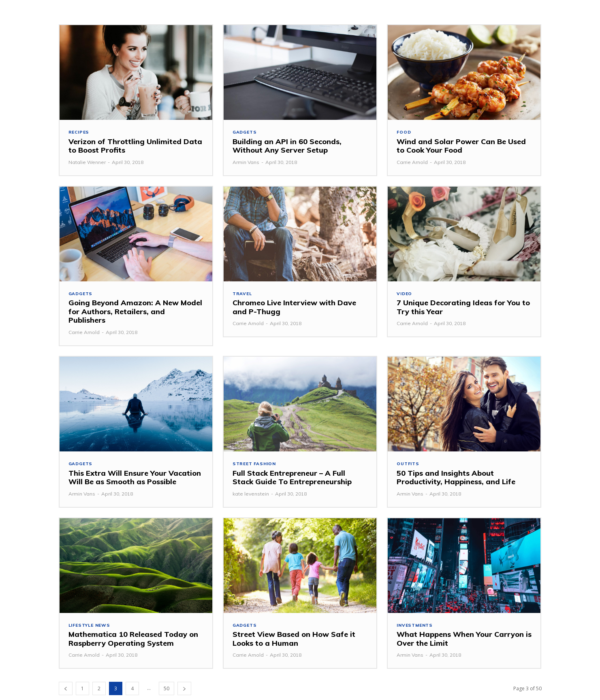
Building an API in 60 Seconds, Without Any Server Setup (287, 146)
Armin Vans (246, 163)
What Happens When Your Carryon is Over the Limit (464, 641)
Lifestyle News (91, 627)
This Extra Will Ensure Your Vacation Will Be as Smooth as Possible (135, 479)
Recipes (80, 133)
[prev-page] (66, 691)
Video (405, 295)
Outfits (409, 465)
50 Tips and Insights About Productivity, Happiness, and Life (456, 479)
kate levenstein (251, 495)
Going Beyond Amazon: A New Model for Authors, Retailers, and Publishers (135, 313)
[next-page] (184, 691)
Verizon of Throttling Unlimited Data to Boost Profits (135, 146)
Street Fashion (255, 465)
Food (404, 133)
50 (167, 691)
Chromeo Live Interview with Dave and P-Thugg (294, 308)
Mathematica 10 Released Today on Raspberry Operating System (133, 641)
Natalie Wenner (87, 163)
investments (416, 627)
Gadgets (246, 133)
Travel (243, 295)
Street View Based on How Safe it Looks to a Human (294, 641)
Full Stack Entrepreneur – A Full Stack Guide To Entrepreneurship (292, 479)
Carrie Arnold (412, 163)
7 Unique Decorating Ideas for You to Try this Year (463, 308)
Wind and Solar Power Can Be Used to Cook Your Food (461, 146)
